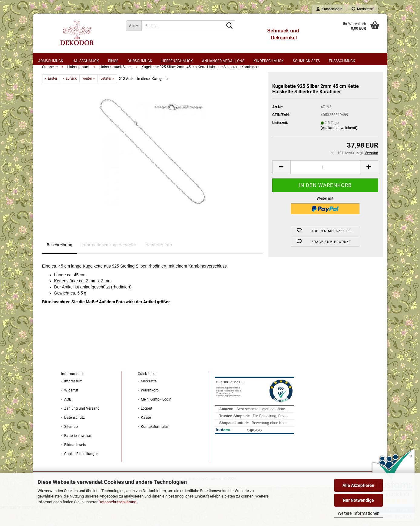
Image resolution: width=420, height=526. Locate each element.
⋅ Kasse (144, 433)
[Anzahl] (325, 183)
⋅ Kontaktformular (153, 442)
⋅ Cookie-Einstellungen (80, 470)
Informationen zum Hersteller (109, 261)
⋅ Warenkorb (148, 406)
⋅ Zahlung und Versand (80, 424)
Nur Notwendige (358, 500)
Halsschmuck (86, 61)
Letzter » (107, 94)
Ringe (113, 61)
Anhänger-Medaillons (223, 61)
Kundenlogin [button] (329, 9)
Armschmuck (51, 61)
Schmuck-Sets (306, 61)
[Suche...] (134, 26)
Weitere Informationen (359, 513)
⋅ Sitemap (69, 442)
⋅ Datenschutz (73, 433)
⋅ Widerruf (70, 406)
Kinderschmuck (269, 61)
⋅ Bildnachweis (73, 461)
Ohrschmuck (140, 61)
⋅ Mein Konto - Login (155, 415)
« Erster (51, 94)
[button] (281, 183)
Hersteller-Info (159, 261)
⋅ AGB (66, 415)
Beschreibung (60, 261)
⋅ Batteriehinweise (76, 451)
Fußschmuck (342, 61)
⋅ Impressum (72, 397)
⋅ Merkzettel (148, 397)
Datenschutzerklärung (117, 502)
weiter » (89, 94)
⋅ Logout (145, 424)
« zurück (70, 94)
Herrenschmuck (177, 61)
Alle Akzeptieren (358, 485)
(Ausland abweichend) (339, 144)
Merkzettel (363, 9)
